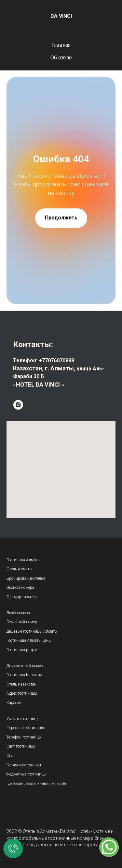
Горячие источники (24, 765)
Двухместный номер (25, 666)
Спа (10, 756)
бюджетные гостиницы (27, 774)
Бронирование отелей (26, 578)
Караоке (14, 703)
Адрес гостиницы (22, 693)
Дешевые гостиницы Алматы (32, 631)
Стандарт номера (22, 597)
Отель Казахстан (22, 684)
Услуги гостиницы (23, 719)
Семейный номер (22, 622)
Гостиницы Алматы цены (29, 640)
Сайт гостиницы (21, 746)
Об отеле (61, 58)
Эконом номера (20, 588)
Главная (61, 45)
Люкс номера (18, 613)
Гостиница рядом (22, 650)
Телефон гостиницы (24, 737)
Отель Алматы (19, 569)
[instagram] (18, 405)
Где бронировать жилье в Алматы (36, 784)
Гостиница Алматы (23, 560)
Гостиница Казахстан (26, 675)
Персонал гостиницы (25, 728)
